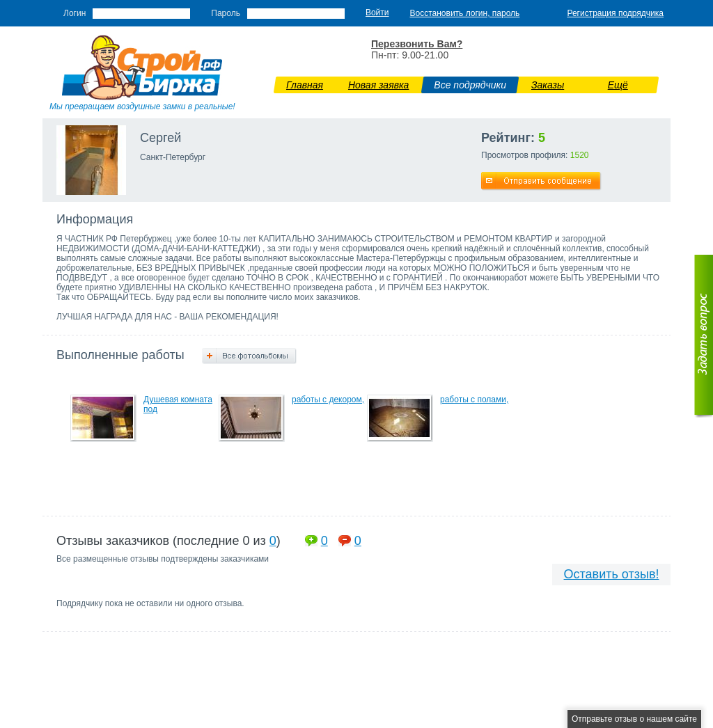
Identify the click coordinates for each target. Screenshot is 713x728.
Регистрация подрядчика (615, 13)
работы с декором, (328, 399)
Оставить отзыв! (612, 574)
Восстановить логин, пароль (465, 13)
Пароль (226, 13)
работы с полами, (474, 399)
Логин (75, 13)
